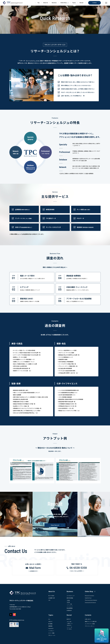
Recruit (81, 3)
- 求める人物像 (70, 621)
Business (54, 3)
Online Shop (65, 3)
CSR (49, 600)
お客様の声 (69, 610)
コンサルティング (71, 595)
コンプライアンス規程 (90, 624)
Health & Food (88, 598)
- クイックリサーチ (71, 606)
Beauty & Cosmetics (90, 595)
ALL (49, 619)
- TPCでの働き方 (70, 629)
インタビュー (51, 630)
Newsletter (51, 628)
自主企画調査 (70, 608)
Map (29, 607)
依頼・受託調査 (70, 598)
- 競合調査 (69, 602)
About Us (46, 3)
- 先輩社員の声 (70, 625)
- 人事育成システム (71, 623)
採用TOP (69, 619)
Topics (74, 3)
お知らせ (50, 621)
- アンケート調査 (70, 604)
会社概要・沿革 (52, 598)
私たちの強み (51, 595)
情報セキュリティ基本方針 (91, 621)
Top (38, 3)
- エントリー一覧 (70, 627)
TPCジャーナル (52, 635)
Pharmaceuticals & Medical (91, 600)
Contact (94, 3)
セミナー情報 (51, 633)
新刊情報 (50, 624)
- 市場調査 (69, 600)
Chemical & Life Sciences (91, 602)
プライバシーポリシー (90, 626)
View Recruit (55, 525)
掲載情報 (50, 626)
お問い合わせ (88, 619)
